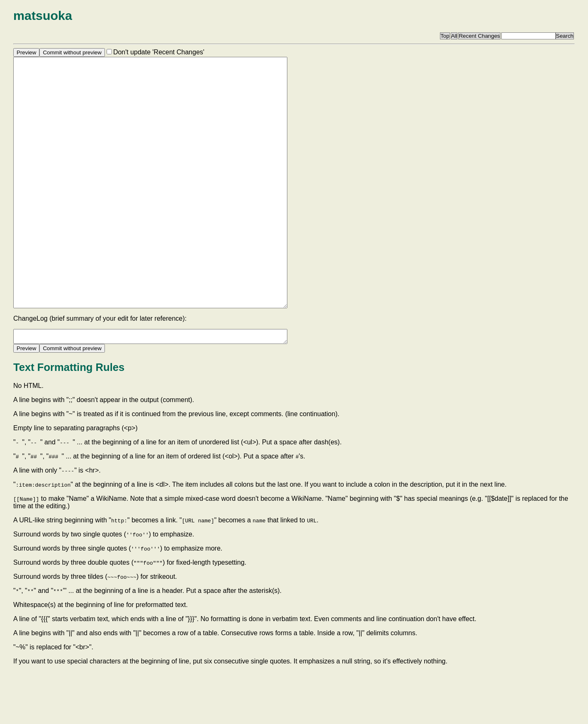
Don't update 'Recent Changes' (159, 52)
